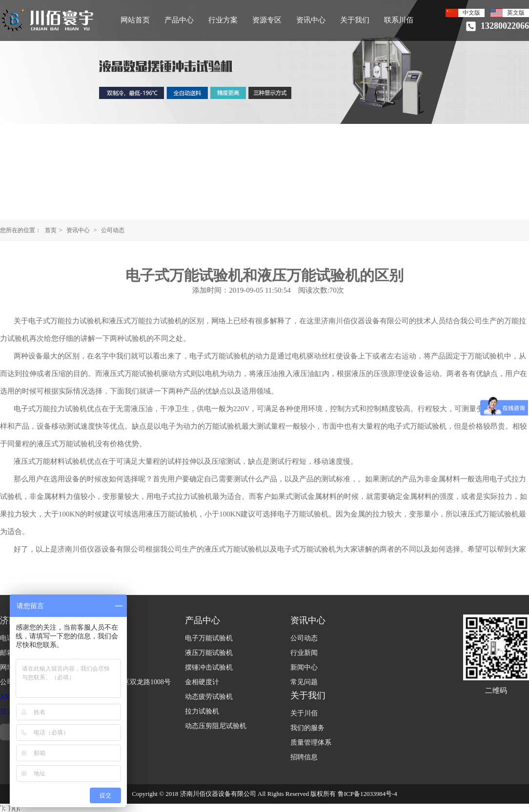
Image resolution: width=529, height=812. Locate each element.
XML (8, 697)
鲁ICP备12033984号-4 (367, 794)
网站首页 (135, 20)
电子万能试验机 (209, 638)
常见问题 (304, 682)
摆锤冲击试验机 (209, 667)
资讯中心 (311, 20)
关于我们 (355, 20)
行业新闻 (304, 653)
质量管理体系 (311, 743)
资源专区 (267, 20)
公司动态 (113, 230)
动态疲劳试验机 (209, 697)
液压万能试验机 (209, 653)
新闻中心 (304, 667)
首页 (51, 230)
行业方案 (223, 20)
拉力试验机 (202, 711)
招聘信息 (304, 757)
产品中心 (179, 20)
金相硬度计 (202, 682)
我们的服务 (307, 728)
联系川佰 (399, 20)
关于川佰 (304, 713)
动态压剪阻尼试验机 (216, 726)
